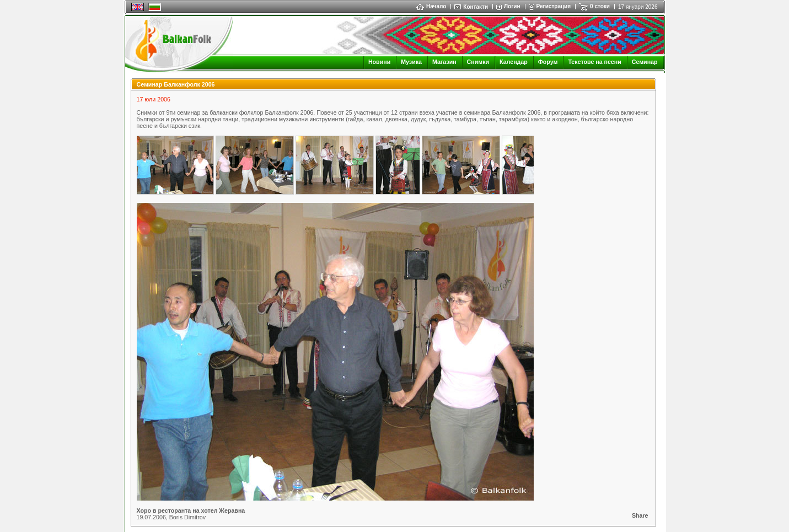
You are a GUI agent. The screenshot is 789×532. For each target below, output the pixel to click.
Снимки (478, 62)
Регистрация (554, 6)
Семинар (645, 62)
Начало (431, 6)
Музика (411, 62)
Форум (548, 62)
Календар (514, 62)
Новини (379, 62)
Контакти (476, 7)
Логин (512, 6)
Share (640, 515)
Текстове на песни (594, 62)
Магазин (444, 62)
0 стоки (600, 6)
